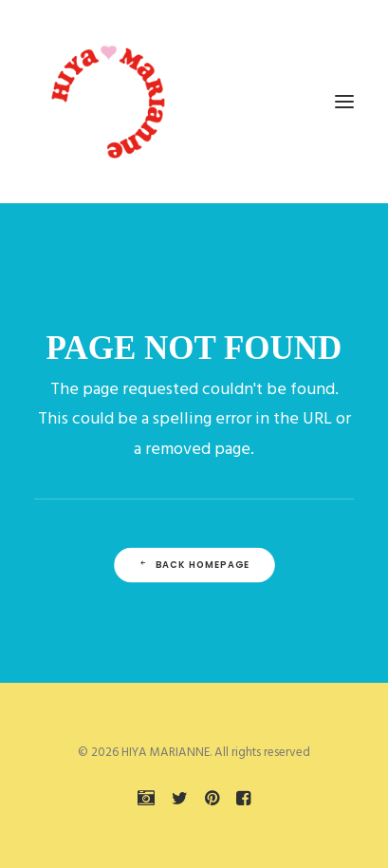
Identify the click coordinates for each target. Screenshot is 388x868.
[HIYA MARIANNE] (110, 102)
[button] (344, 102)
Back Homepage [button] (194, 565)
